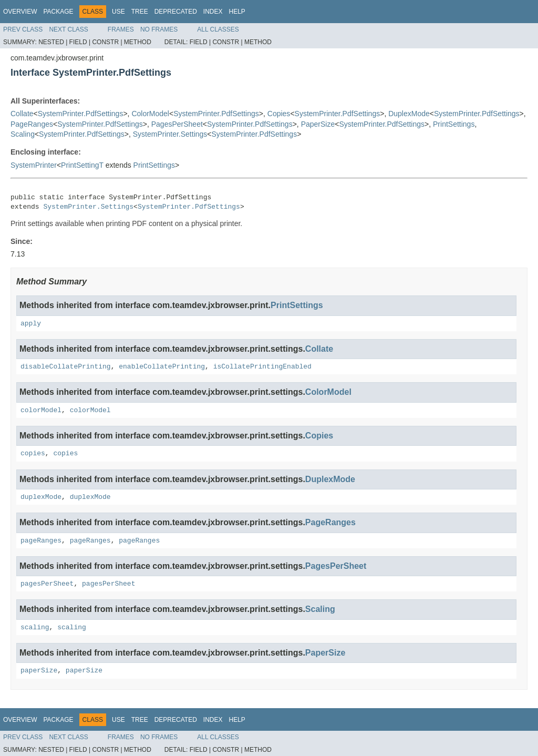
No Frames (159, 29)
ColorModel (150, 114)
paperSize (39, 671)
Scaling (23, 134)
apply (31, 324)
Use (118, 12)
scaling (35, 627)
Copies (279, 114)
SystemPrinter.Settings (170, 134)
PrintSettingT (82, 165)
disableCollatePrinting (66, 367)
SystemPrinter (34, 165)
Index (213, 12)
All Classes (218, 29)
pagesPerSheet (47, 584)
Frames (121, 29)
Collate (22, 114)
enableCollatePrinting (162, 367)
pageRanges (41, 541)
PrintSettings (454, 124)
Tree (140, 12)
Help (237, 12)
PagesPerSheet (177, 124)
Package (58, 12)
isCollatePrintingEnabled (262, 367)
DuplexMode (409, 114)
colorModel (41, 410)
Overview (20, 12)
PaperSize (318, 124)
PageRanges (32, 124)
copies (33, 453)
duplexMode (41, 497)
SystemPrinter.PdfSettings (81, 114)
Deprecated (176, 12)
